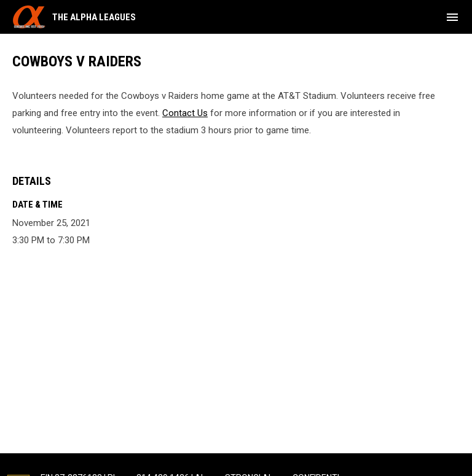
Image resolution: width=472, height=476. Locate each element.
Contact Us (185, 113)
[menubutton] (452, 17)
